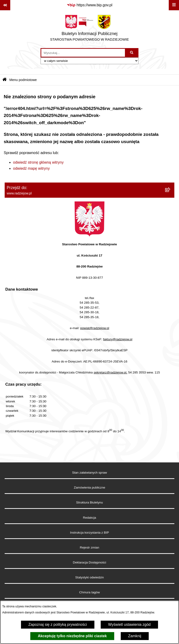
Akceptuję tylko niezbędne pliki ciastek (72, 636)
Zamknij (135, 636)
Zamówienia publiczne (90, 487)
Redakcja (90, 518)
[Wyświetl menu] (174, 5)
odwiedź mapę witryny (31, 168)
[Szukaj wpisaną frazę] (132, 53)
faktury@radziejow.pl (118, 339)
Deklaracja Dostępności (90, 562)
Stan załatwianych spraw (89, 473)
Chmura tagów (89, 592)
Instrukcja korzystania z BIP (90, 533)
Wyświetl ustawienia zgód (129, 625)
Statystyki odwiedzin (89, 577)
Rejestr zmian (89, 547)
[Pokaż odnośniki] (5, 5)
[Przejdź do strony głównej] (89, 29)
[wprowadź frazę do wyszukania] (83, 53)
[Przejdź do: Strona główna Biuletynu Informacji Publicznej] (5, 80)
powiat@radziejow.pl (95, 328)
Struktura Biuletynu (90, 502)
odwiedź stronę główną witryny (38, 162)
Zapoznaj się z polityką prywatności (58, 625)
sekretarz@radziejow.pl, (111, 372)
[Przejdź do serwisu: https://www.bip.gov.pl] (89, 5)
